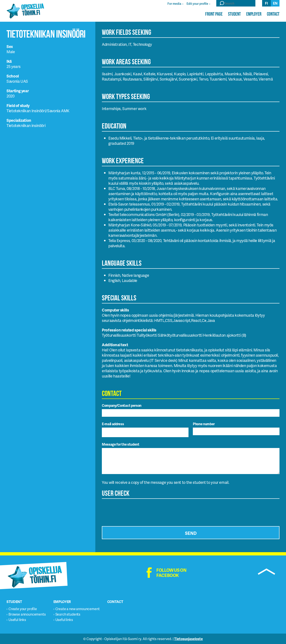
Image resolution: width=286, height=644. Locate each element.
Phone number (204, 424)
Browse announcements (27, 614)
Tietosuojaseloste (188, 639)
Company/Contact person (122, 405)
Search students (68, 614)
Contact (273, 14)
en (275, 3)
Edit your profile (197, 4)
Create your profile (23, 609)
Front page (214, 14)
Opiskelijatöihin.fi (25, 11)
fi (266, 3)
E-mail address (113, 424)
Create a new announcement (78, 609)
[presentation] (135, 511)
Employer (254, 14)
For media (174, 4)
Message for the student (121, 444)
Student (234, 14)
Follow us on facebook (171, 573)
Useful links (17, 620)
